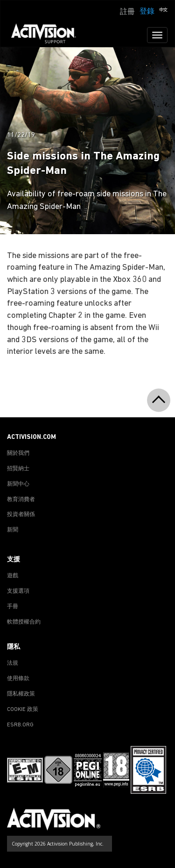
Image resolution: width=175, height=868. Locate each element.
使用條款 (18, 679)
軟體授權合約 (24, 622)
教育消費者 (21, 500)
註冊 (127, 12)
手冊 (13, 607)
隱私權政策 (21, 694)
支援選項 (18, 591)
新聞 (13, 530)
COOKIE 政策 (23, 710)
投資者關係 (21, 515)
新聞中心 (18, 484)
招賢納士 (18, 469)
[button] (163, 11)
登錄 (147, 12)
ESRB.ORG (20, 725)
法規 (13, 663)
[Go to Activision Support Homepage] (48, 35)
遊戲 (13, 576)
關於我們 (18, 453)
